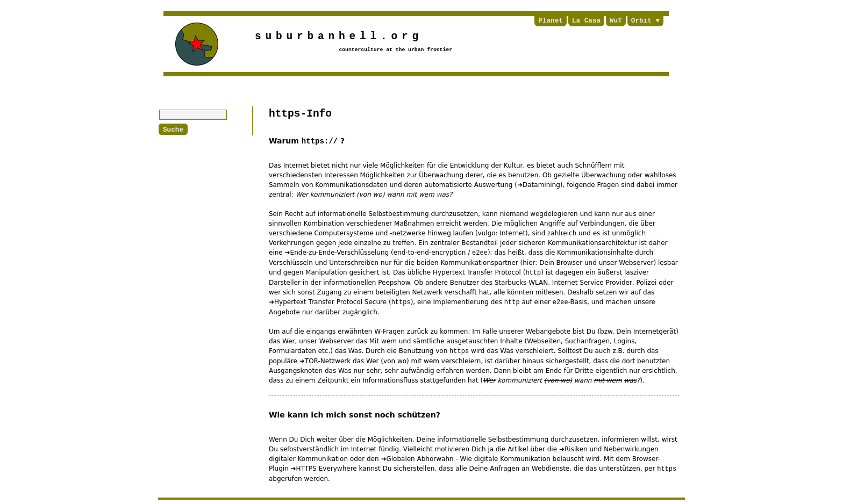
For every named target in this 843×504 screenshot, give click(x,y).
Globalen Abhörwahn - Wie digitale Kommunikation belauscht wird (493, 459)
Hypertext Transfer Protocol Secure (330, 302)
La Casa (586, 21)
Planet (551, 21)
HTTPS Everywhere (327, 469)
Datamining (541, 185)
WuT (616, 21)
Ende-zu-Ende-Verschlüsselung (340, 253)
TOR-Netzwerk (328, 361)
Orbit (641, 21)
